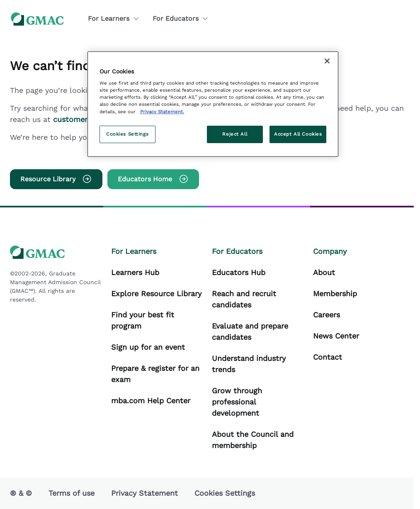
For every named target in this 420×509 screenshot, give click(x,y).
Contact (328, 357)
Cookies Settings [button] (225, 493)
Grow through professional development (237, 402)
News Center (336, 336)
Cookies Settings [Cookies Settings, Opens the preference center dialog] (127, 134)
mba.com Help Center (151, 401)
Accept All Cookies (298, 134)
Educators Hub (239, 272)
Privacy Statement (144, 493)
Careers (327, 315)
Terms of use (72, 493)
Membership (335, 293)
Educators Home (153, 179)
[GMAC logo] (37, 19)
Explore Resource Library (156, 293)
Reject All (235, 134)
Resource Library (56, 179)
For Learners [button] (114, 18)
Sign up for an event (148, 347)
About (324, 272)
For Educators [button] (181, 18)
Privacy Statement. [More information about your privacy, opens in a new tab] (162, 112)
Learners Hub (135, 272)
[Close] (327, 61)
